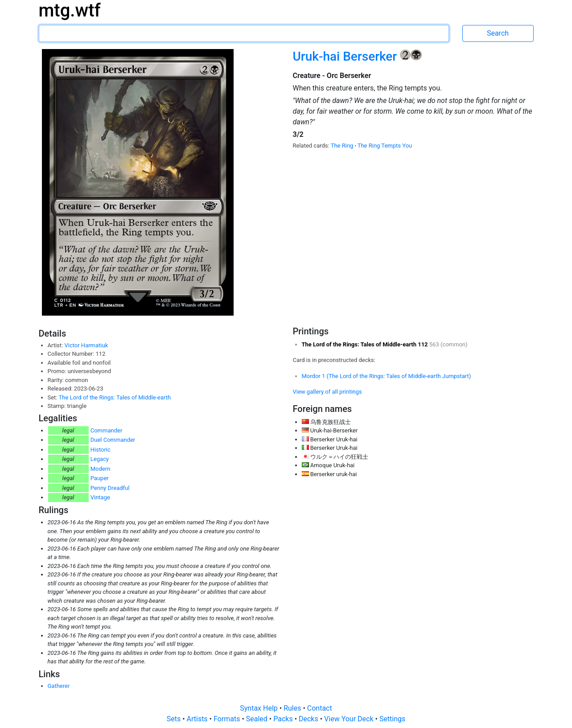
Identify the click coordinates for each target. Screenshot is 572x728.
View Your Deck (350, 719)
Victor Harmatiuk (86, 345)
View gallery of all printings (327, 392)
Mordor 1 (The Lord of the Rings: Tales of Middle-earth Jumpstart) (387, 376)
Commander (107, 430)
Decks (309, 719)
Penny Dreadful (110, 488)
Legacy (100, 459)
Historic (101, 450)
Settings (392, 719)
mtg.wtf (70, 10)
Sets (175, 719)
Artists (198, 719)
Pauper (100, 478)
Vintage (100, 497)
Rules (293, 708)
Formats (228, 719)
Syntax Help (260, 708)
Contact (320, 708)
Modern (101, 469)
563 (435, 344)
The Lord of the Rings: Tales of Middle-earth (115, 397)
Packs (284, 719)
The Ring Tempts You (385, 146)
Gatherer (59, 686)
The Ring (343, 146)
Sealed (258, 719)
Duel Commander (113, 440)
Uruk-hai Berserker (347, 56)
